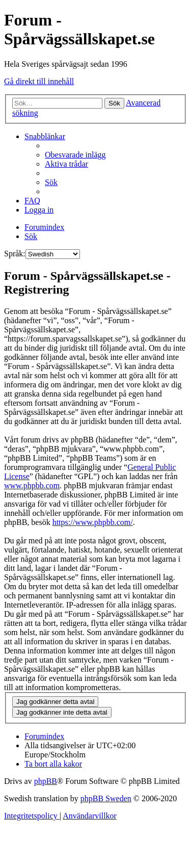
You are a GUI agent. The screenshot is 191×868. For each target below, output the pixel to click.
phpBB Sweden (106, 798)
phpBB (46, 781)
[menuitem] (75, 155)
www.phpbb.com (32, 485)
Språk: (15, 254)
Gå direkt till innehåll (39, 81)
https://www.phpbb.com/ (93, 522)
